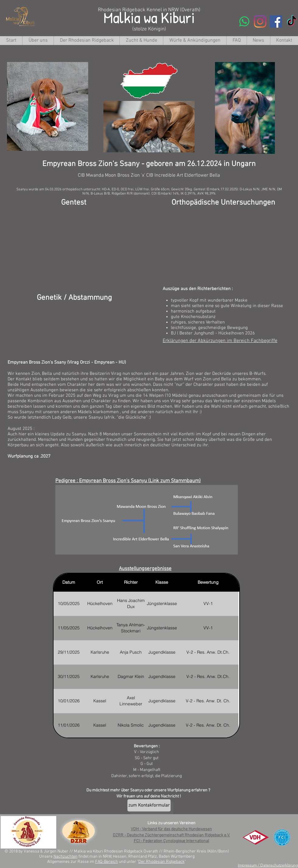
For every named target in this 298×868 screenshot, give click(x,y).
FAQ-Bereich (107, 862)
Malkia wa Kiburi (149, 17)
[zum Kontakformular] (149, 805)
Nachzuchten (66, 857)
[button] (141, 41)
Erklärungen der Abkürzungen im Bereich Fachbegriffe (220, 341)
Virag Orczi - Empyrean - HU (97, 362)
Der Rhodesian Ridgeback (161, 862)
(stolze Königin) (149, 29)
